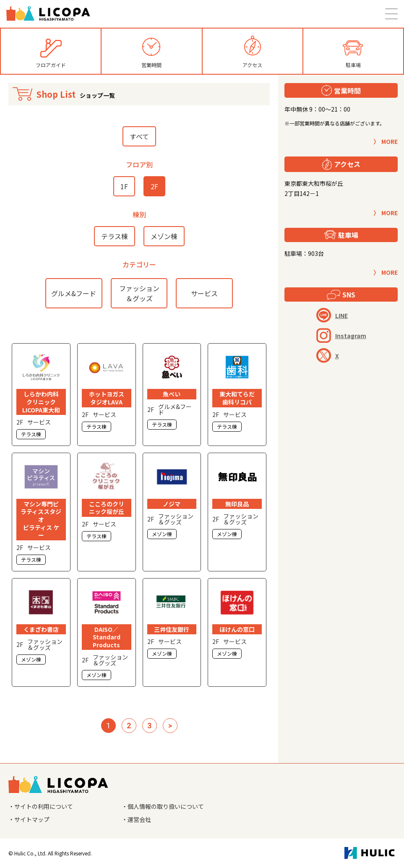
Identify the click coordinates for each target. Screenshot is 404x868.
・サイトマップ (29, 819)
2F (154, 186)
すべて (139, 136)
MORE (390, 141)
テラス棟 (115, 236)
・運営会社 (136, 819)
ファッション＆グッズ (139, 293)
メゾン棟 (164, 236)
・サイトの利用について (41, 806)
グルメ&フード (74, 293)
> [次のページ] (170, 726)
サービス (204, 293)
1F (124, 186)
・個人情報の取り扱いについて (163, 806)
